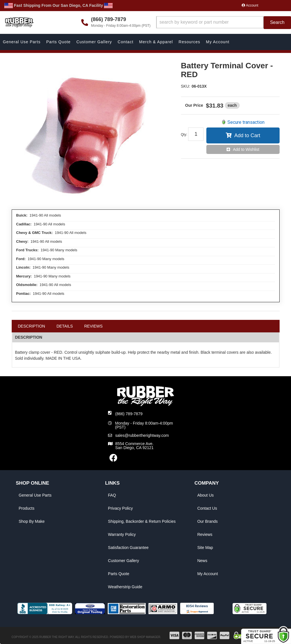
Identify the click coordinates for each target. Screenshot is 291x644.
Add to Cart (247, 135)
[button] (224, 23)
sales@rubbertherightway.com (142, 435)
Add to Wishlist (246, 149)
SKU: (186, 86)
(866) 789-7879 (129, 414)
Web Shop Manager (145, 637)
